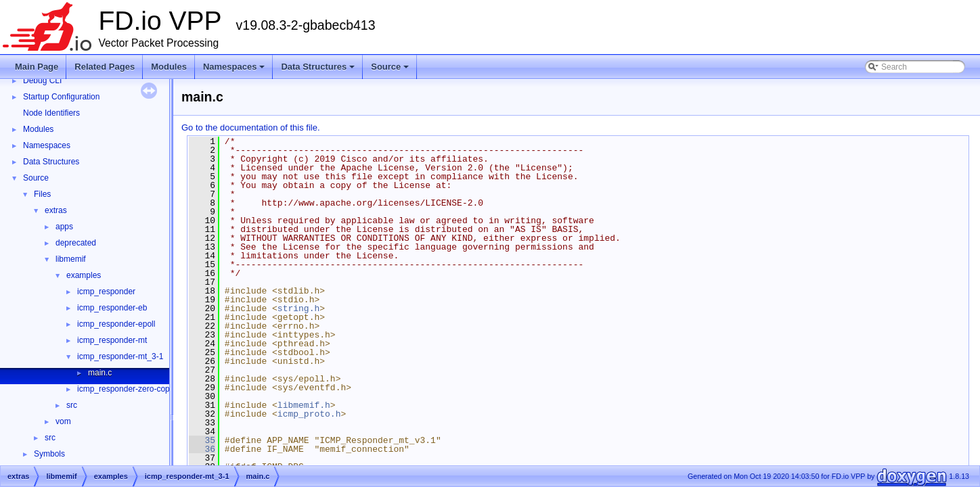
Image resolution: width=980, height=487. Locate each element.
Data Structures (319, 70)
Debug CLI (42, 80)
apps (64, 227)
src (72, 405)
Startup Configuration (61, 97)
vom (63, 421)
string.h (298, 308)
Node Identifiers (51, 113)
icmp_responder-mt (112, 340)
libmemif (71, 259)
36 (202, 449)
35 (202, 440)
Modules (169, 67)
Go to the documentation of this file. (251, 127)
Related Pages (105, 67)
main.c (100, 373)
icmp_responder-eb (112, 308)
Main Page (37, 67)
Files (42, 194)
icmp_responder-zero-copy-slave (136, 389)
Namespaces (235, 70)
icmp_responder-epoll (116, 324)
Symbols (49, 454)
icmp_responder (106, 292)
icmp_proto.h (309, 414)
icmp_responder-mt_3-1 (120, 356)
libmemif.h (304, 405)
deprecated (76, 243)
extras (56, 210)
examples (84, 275)
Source (391, 70)
